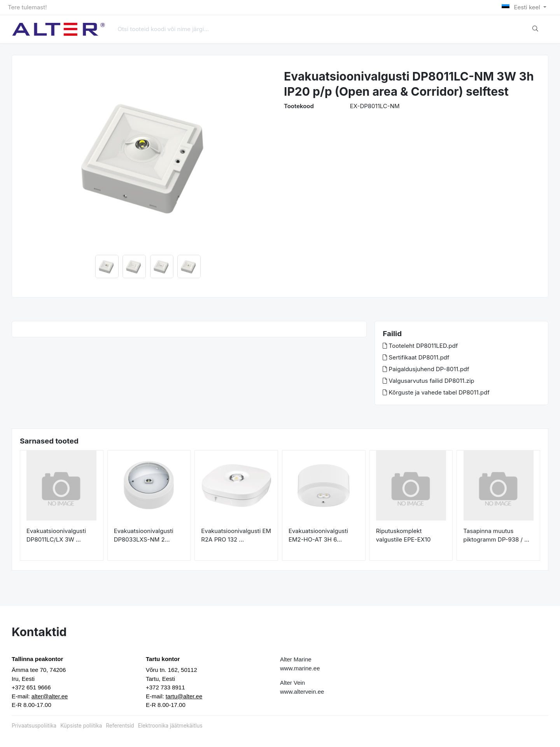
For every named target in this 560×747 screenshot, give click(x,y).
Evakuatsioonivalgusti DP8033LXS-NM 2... (144, 535)
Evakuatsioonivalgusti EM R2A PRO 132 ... (236, 535)
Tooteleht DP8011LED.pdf (420, 346)
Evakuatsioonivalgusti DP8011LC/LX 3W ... (56, 535)
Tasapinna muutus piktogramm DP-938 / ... (496, 535)
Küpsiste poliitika (81, 726)
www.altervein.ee (302, 692)
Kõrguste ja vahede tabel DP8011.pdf (436, 392)
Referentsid (120, 726)
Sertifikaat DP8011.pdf (416, 357)
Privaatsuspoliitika (34, 726)
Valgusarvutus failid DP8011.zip (428, 381)
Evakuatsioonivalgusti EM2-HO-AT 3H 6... (318, 535)
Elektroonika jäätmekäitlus (170, 726)
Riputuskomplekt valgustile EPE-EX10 (403, 535)
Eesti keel (522, 7)
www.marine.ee (300, 668)
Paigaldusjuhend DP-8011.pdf (426, 369)
